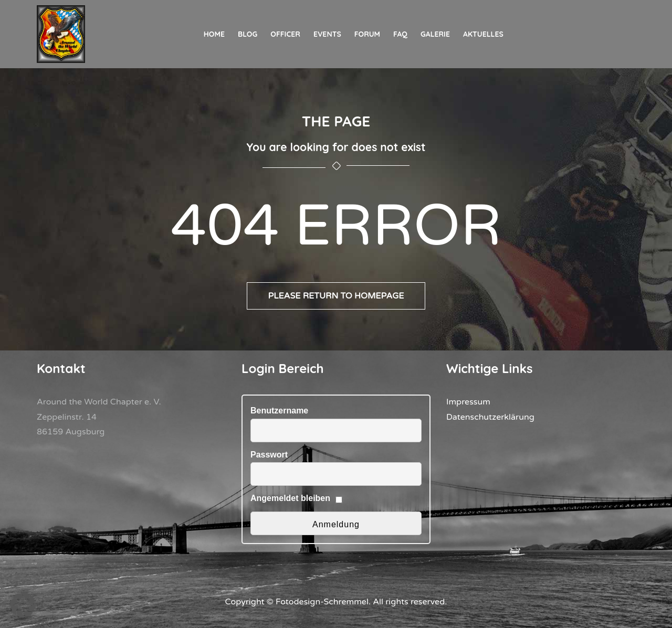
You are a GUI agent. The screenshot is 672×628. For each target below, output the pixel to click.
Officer (285, 34)
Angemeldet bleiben (290, 498)
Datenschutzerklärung (490, 417)
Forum (367, 34)
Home (214, 34)
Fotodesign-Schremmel (322, 602)
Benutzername (279, 411)
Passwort (269, 455)
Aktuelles (483, 34)
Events (327, 34)
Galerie (435, 34)
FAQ (400, 34)
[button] (23, 605)
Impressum (468, 402)
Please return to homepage (336, 296)
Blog (248, 34)
